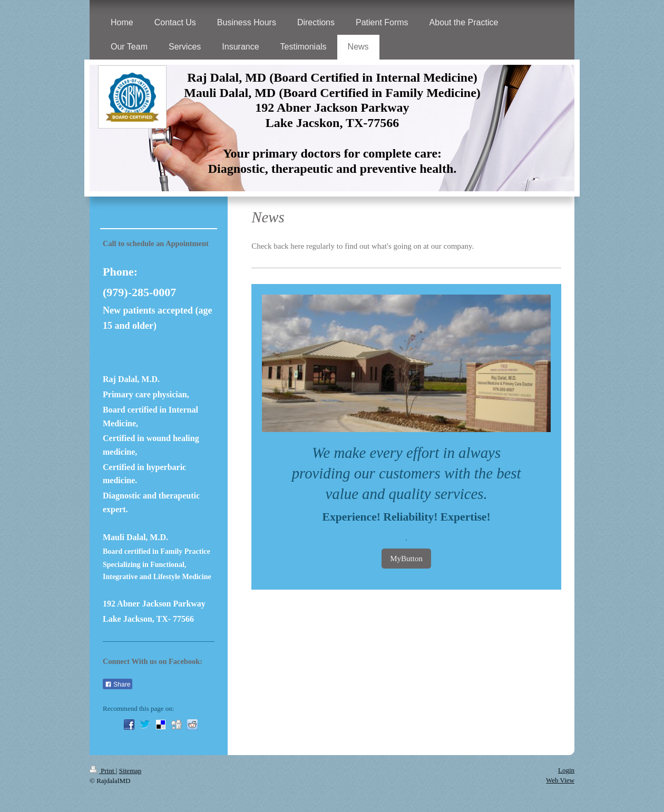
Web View (560, 780)
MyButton (406, 559)
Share (118, 684)
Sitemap (130, 771)
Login (566, 770)
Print (103, 771)
